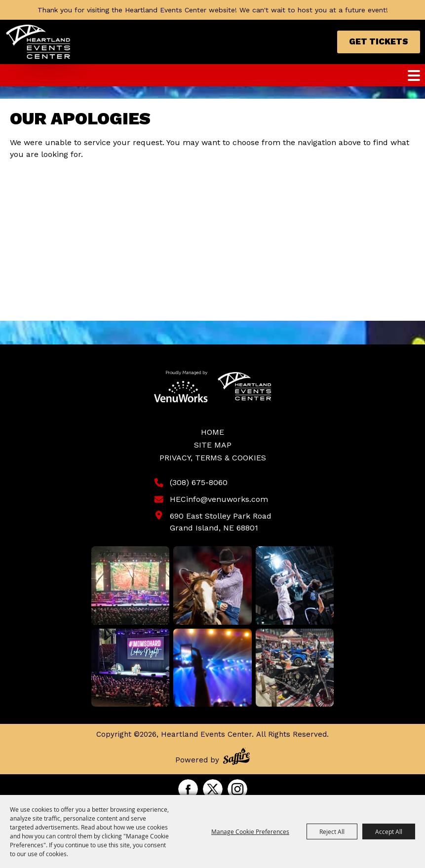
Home (212, 432)
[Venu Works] (181, 386)
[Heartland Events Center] (38, 42)
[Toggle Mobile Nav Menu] (414, 75)
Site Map (213, 445)
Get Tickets (379, 41)
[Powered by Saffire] (236, 758)
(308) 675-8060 (199, 482)
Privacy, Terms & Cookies (213, 458)
